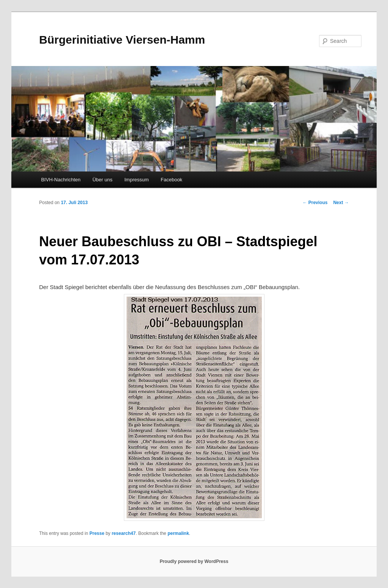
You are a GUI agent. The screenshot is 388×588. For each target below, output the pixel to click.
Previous (315, 203)
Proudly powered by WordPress (194, 561)
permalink (178, 533)
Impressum (136, 180)
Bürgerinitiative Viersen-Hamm (122, 40)
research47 (124, 533)
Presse (97, 533)
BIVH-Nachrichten (61, 180)
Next (341, 203)
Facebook (171, 180)
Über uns (102, 180)
